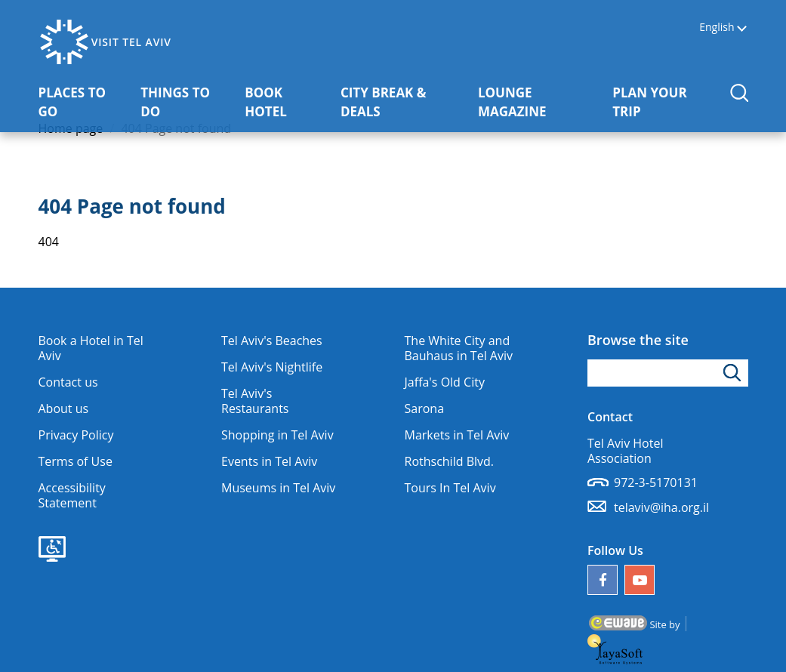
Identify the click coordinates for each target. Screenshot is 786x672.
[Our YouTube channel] (640, 580)
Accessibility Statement (72, 495)
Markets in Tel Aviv (457, 435)
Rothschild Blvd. (450, 461)
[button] (739, 92)
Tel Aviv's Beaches (272, 341)
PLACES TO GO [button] (82, 102)
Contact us (68, 382)
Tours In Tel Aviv (450, 488)
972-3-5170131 (656, 482)
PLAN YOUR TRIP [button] (660, 102)
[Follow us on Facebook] (603, 580)
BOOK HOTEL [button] (287, 102)
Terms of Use (76, 461)
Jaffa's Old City (445, 382)
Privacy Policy (76, 435)
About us (64, 408)
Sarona (425, 408)
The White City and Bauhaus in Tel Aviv (459, 348)
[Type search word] (668, 373)
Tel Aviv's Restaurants (255, 401)
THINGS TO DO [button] (184, 102)
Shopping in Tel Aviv (277, 435)
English (717, 28)
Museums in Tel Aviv (278, 488)
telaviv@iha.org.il (661, 507)
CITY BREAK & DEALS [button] (395, 102)
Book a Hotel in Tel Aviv (91, 348)
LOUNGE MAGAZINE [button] (539, 102)
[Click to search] (734, 373)
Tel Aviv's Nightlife (272, 367)
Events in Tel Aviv (269, 461)
